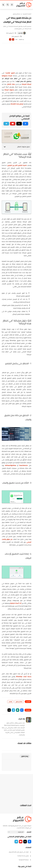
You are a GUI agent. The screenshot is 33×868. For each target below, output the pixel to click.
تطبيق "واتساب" (10, 73)
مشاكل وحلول (16, 14)
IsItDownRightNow (11, 465)
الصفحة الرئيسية (27, 14)
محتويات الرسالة (9, 90)
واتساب (10, 702)
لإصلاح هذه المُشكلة (17, 104)
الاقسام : (29, 832)
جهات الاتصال (11, 84)
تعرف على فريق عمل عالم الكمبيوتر (20, 852)
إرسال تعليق (25, 756)
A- (10, 39)
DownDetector (23, 465)
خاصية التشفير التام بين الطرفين (17, 165)
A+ (13, 39)
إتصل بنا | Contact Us (24, 856)
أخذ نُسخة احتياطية (16, 603)
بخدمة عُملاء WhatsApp (24, 677)
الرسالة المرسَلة (26, 84)
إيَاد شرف (20, 33)
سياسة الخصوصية (25, 860)
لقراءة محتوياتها (7, 76)
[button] (22, 710)
